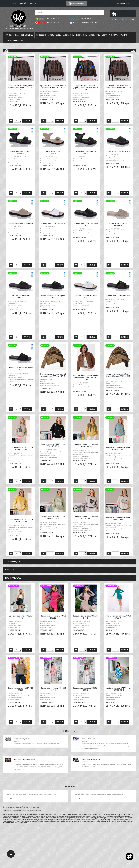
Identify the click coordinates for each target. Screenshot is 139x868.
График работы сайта (89, 739)
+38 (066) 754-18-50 (53, 23)
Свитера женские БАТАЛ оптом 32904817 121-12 (86, 446)
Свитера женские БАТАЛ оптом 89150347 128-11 (118, 448)
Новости (69, 731)
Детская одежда (55, 35)
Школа (105, 35)
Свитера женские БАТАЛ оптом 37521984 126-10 (21, 521)
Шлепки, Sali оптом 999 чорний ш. (53, 297)
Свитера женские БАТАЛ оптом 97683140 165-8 (86, 518)
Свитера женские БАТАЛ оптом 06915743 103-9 (53, 517)
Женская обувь (82, 35)
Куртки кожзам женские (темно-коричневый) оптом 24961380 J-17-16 (86, 377)
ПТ (126, 19)
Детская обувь (95, 35)
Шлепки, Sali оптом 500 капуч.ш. (21, 223)
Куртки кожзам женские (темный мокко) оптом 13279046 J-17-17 (53, 375)
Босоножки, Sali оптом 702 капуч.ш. (53, 152)
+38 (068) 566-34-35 (87, 19)
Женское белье (41, 35)
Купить (27, 121)
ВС (133, 19)
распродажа (13, 578)
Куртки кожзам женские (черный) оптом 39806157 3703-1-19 (86, 88)
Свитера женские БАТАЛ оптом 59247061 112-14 (21, 448)
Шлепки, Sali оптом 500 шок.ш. (118, 151)
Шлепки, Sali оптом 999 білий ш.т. (86, 297)
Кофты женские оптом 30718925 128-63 (21, 689)
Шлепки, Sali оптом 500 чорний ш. (86, 224)
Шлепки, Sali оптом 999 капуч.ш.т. (118, 224)
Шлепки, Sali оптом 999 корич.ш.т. (21, 297)
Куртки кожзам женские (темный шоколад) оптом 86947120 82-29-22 (21, 88)
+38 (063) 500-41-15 (53, 19)
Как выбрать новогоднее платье (24, 760)
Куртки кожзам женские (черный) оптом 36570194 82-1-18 (118, 87)
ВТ (116, 19)
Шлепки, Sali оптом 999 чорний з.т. (21, 369)
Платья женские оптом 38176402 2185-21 (86, 617)
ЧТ (123, 19)
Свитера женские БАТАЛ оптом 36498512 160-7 (118, 519)
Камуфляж (124, 35)
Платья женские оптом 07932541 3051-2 (86, 689)
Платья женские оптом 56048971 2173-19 (118, 617)
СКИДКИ (10, 570)
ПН (113, 19)
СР (119, 19)
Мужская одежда (12, 35)
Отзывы (69, 787)
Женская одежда (27, 35)
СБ (130, 19)
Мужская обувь (69, 35)
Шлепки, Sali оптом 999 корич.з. (118, 296)
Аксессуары (114, 35)
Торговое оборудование (14, 40)
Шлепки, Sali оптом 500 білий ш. (53, 223)
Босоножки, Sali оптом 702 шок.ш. (86, 152)
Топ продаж (13, 562)
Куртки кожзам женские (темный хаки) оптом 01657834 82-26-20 (53, 87)
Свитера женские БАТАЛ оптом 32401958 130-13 (53, 445)
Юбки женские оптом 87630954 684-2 (21, 617)
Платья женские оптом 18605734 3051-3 (53, 689)
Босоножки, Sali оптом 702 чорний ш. (21, 152)
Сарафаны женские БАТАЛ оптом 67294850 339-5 (118, 689)
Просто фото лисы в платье (91, 760)
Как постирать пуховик (21, 739)
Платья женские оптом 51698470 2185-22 (53, 617)
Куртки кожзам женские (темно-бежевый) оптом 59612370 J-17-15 (118, 376)
